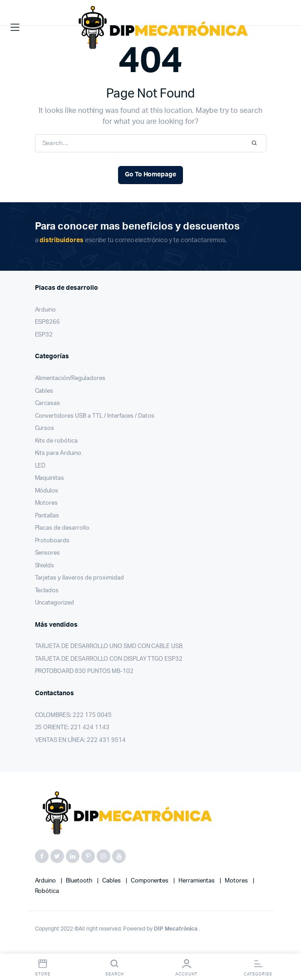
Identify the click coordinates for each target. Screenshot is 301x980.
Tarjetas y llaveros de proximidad (79, 578)
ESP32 (44, 335)
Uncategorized (55, 603)
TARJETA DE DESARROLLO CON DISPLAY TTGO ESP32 (109, 659)
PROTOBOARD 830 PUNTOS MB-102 (84, 671)
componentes (150, 881)
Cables (44, 391)
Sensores (48, 553)
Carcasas (48, 403)
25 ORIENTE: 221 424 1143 (72, 728)
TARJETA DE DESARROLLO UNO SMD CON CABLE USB (109, 646)
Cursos (45, 428)
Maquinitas (50, 478)
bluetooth (80, 881)
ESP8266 (48, 322)
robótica (47, 891)
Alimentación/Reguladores (70, 378)
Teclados (47, 591)
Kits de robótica (57, 441)
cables (112, 881)
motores (237, 881)
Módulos (47, 491)
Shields (45, 566)
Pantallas (47, 516)
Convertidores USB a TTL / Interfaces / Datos (95, 416)
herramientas (197, 881)
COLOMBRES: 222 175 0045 (73, 715)
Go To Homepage (151, 175)
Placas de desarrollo (62, 528)
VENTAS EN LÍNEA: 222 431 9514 (80, 740)
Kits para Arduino (58, 453)
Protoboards (52, 541)
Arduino (46, 310)
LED (40, 466)
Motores (47, 503)
